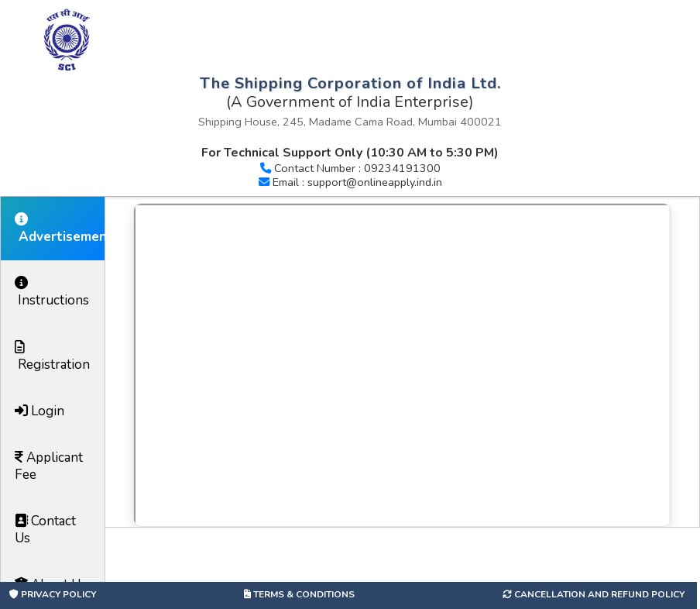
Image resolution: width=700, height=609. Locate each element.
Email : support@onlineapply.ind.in (357, 182)
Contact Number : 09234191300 (357, 168)
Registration (52, 357)
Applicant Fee (49, 466)
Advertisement (60, 229)
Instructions (52, 292)
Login (39, 411)
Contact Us (45, 530)
